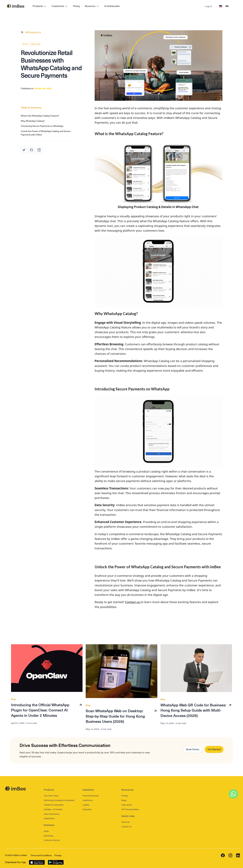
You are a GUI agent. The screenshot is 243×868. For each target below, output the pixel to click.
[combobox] (224, 6)
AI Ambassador (112, 6)
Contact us (133, 602)
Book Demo (193, 749)
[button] (40, 6)
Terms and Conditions (41, 855)
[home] (16, 6)
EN (224, 6)
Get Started (214, 749)
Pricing (76, 6)
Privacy (58, 855)
